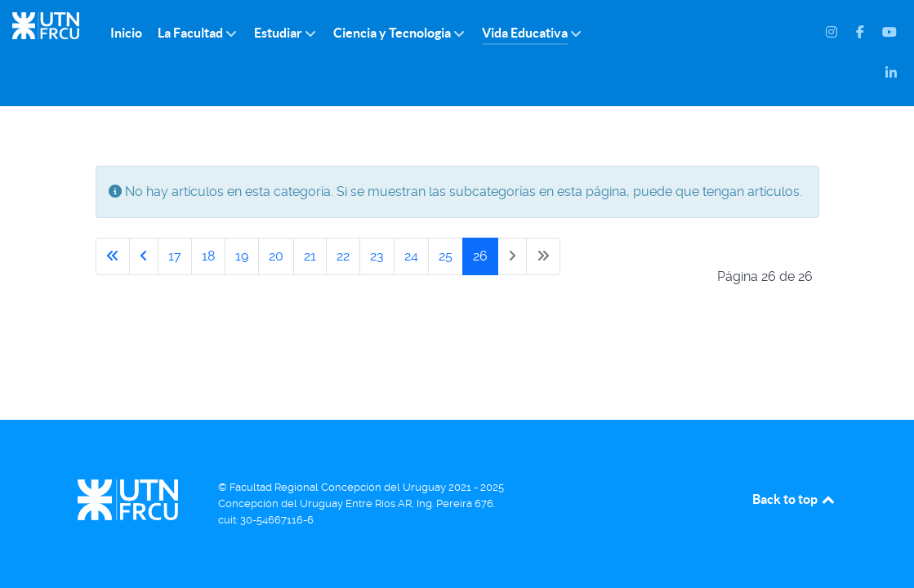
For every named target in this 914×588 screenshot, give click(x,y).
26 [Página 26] (480, 256)
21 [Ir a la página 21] (310, 256)
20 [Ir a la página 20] (276, 256)
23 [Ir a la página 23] (377, 256)
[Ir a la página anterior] (144, 256)
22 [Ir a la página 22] (343, 256)
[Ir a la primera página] (113, 256)
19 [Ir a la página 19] (242, 256)
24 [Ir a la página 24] (411, 256)
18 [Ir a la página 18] (208, 256)
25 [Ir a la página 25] (446, 256)
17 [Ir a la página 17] (175, 256)
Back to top (795, 499)
